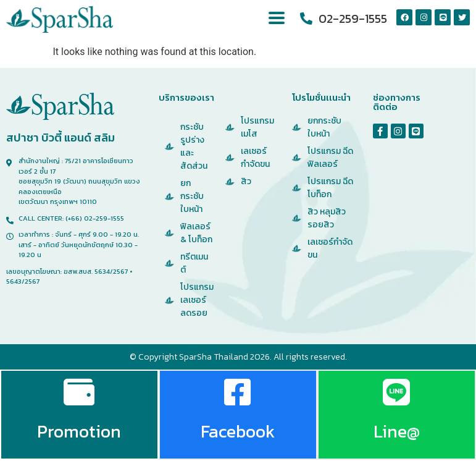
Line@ (397, 432)
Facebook (238, 432)
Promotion (79, 432)
